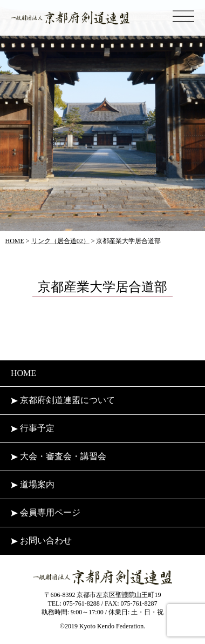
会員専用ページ (46, 512)
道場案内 (33, 484)
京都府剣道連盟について (63, 400)
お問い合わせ (41, 541)
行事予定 (33, 428)
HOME (23, 373)
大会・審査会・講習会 (59, 456)
